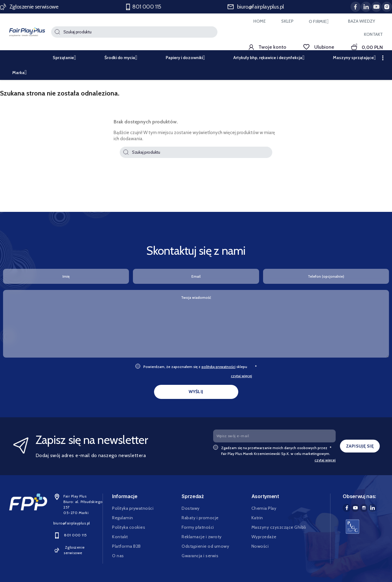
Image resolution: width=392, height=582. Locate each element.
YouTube (355, 508)
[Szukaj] (134, 32)
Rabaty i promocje (200, 518)
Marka (21, 72)
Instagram (364, 508)
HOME (260, 21)
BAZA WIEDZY (362, 21)
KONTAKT (373, 34)
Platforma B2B (126, 546)
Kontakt (120, 537)
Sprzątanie (66, 58)
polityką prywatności (219, 367)
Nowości (260, 546)
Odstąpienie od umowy (205, 546)
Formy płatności (198, 527)
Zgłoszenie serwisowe (30, 7)
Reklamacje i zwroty (202, 537)
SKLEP (287, 21)
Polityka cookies (129, 527)
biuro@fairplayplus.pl (256, 7)
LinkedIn (372, 508)
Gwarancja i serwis (200, 556)
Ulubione (319, 47)
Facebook (347, 508)
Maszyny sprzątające (356, 58)
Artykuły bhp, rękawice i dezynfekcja (271, 58)
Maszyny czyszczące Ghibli (279, 527)
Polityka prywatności (133, 508)
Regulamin (123, 518)
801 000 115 (143, 7)
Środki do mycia (123, 58)
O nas (118, 556)
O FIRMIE (321, 21)
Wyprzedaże (264, 537)
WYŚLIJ (196, 392)
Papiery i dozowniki (187, 58)
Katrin (257, 518)
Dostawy (191, 508)
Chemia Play (264, 508)
